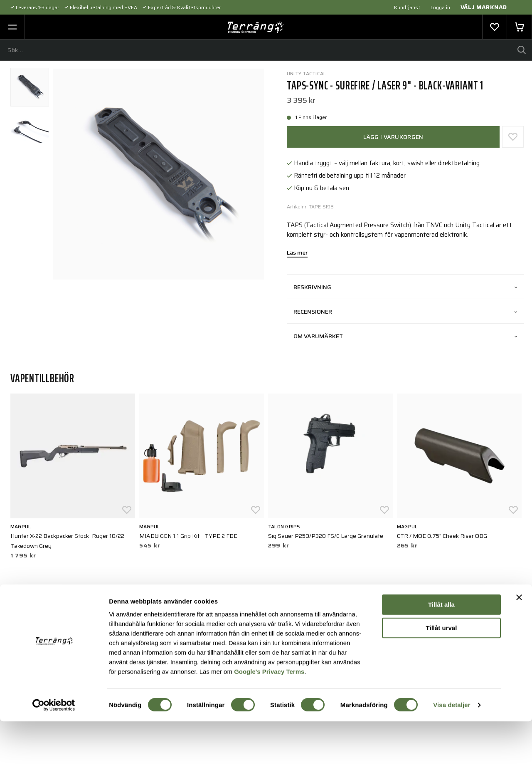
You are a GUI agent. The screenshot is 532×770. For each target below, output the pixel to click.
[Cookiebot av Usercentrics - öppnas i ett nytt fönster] (54, 754)
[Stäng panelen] (519, 646)
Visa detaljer (452, 754)
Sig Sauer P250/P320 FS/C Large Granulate (326, 536)
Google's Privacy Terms (269, 720)
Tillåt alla (441, 653)
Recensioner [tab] (405, 312)
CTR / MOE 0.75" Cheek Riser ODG (442, 536)
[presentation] (30, 87)
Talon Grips (284, 526)
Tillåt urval (442, 677)
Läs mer (297, 253)
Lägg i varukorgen (393, 137)
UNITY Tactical (306, 73)
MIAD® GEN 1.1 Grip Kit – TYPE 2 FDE (188, 536)
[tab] (30, 87)
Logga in (440, 7)
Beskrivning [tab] (405, 287)
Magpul (21, 526)
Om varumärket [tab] (405, 336)
